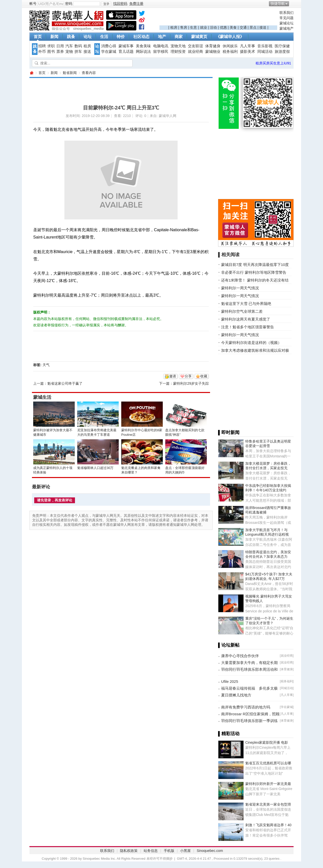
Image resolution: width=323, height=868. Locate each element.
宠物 (69, 52)
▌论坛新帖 (229, 645)
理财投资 (178, 52)
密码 (69, 4)
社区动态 (141, 37)
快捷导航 (278, 4)
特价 (121, 37)
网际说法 (143, 52)
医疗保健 (282, 46)
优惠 (223, 27)
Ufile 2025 (230, 681)
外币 (42, 52)
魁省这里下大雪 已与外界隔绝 (246, 304)
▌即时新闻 (229, 432)
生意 (193, 27)
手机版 (169, 851)
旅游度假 (282, 52)
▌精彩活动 (229, 734)
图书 (51, 52)
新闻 (54, 37)
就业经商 (195, 52)
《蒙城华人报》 (230, 37)
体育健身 (213, 46)
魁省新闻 (70, 73)
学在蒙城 (109, 52)
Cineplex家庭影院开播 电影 (267, 742)
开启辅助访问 (292, 4)
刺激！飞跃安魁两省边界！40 (268, 825)
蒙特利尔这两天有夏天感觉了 (246, 319)
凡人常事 (248, 46)
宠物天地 (178, 46)
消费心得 (109, 46)
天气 (46, 365)
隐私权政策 (129, 851)
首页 (38, 37)
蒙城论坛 (287, 23)
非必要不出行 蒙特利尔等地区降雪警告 (254, 272)
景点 (253, 27)
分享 (188, 376)
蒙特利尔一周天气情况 (240, 288)
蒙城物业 (213, 52)
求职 (51, 46)
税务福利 (230, 52)
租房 (174, 27)
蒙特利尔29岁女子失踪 (191, 383)
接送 (263, 27)
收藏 (204, 376)
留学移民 (161, 52)
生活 (104, 37)
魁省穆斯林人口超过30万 (95, 468)
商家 (179, 37)
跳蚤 (71, 37)
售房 (184, 27)
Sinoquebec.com (210, 851)
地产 (162, 37)
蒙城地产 (287, 28)
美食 (233, 27)
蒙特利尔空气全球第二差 (242, 311)
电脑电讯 (161, 46)
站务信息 (151, 851)
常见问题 (287, 18)
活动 (213, 27)
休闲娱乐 (230, 46)
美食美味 (143, 46)
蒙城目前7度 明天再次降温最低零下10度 (255, 265)
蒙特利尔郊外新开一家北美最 (268, 784)
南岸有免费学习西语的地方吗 (246, 707)
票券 (60, 52)
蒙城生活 (42, 397)
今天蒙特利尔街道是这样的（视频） (251, 343)
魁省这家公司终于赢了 (65, 383)
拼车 (78, 52)
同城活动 (265, 52)
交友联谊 (195, 46)
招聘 (42, 46)
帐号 (33, 4)
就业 (204, 27)
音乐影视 (265, 46)
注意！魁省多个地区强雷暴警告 (248, 327)
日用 (60, 46)
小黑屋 (185, 851)
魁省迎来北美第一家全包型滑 (268, 804)
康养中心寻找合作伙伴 (240, 656)
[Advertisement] (218, 18)
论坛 (88, 37)
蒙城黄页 (199, 37)
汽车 (69, 46)
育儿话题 (126, 52)
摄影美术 (248, 52)
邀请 (173, 376)
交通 (243, 27)
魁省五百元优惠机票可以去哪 (268, 763)
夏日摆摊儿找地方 (236, 695)
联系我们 (287, 13)
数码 (78, 46)
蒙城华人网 (31, 73)
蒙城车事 (126, 46)
